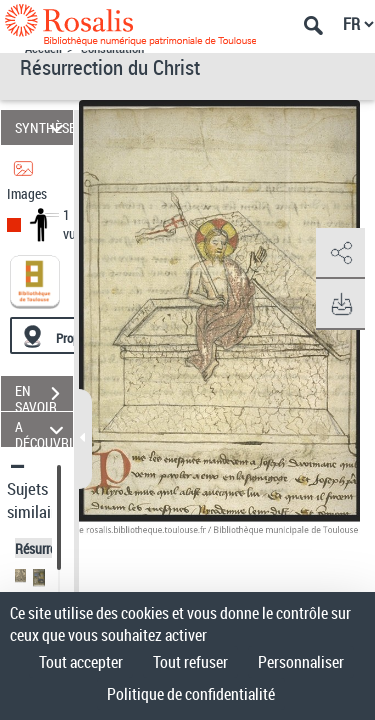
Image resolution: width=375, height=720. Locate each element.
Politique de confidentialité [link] (191, 694)
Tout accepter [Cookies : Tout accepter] (81, 662)
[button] (340, 254)
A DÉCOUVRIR (44, 429)
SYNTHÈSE (44, 127)
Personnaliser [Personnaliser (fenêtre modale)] (301, 662)
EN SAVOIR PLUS (44, 396)
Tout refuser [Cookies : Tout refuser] (190, 662)
